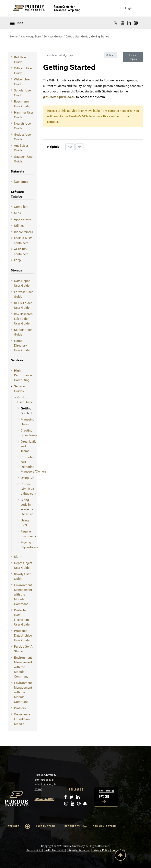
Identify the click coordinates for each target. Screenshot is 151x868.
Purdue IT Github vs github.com (28, 489)
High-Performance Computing (23, 375)
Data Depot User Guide (22, 283)
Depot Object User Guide (23, 565)
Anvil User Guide (21, 148)
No (80, 147)
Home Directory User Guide (22, 345)
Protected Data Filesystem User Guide (22, 617)
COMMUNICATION (104, 826)
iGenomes (21, 181)
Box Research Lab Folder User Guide (23, 318)
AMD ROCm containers (23, 251)
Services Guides (53, 36)
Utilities (19, 225)
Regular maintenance (29, 534)
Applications (23, 219)
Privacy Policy (101, 850)
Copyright (47, 846)
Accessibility (34, 850)
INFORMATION (46, 826)
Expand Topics (133, 57)
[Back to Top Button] (120, 856)
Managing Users (28, 422)
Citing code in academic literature (27, 507)
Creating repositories (29, 433)
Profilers (20, 708)
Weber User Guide (22, 82)
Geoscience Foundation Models (22, 719)
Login (129, 8)
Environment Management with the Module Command (23, 594)
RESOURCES (75, 826)
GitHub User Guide (77, 36)
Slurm (18, 556)
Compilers (21, 207)
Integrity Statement (79, 850)
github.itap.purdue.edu (59, 97)
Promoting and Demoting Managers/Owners (34, 464)
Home (14, 36)
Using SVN (25, 523)
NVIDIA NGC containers (23, 240)
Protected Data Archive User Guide (23, 635)
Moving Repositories (29, 545)
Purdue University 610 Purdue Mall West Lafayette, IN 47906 (45, 782)
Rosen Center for (67, 8)
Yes (70, 147)
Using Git (27, 478)
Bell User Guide (20, 59)
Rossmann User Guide (22, 104)
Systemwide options (107, 794)
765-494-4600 (45, 799)
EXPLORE (19, 826)
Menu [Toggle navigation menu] (17, 23)
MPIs (17, 213)
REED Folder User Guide (23, 305)
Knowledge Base (31, 36)
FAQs (18, 260)
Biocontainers (23, 232)
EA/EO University (54, 850)
